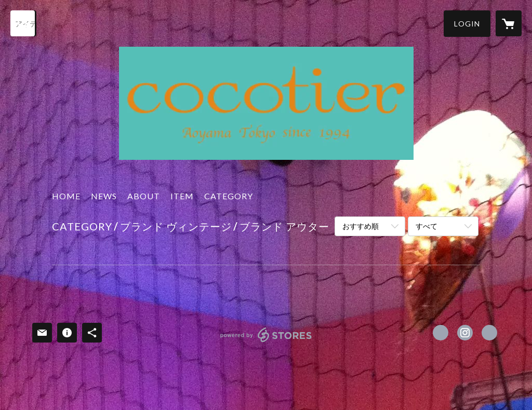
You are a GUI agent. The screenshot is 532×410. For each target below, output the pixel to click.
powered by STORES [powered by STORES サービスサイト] (266, 342)
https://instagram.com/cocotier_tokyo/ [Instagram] (465, 333)
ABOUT (144, 196)
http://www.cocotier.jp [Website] (489, 333)
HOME (66, 196)
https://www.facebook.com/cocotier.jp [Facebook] (441, 333)
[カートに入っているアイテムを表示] (509, 23)
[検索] (23, 23)
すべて (427, 226)
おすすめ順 (361, 226)
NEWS (104, 196)
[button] (467, 24)
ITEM (182, 196)
